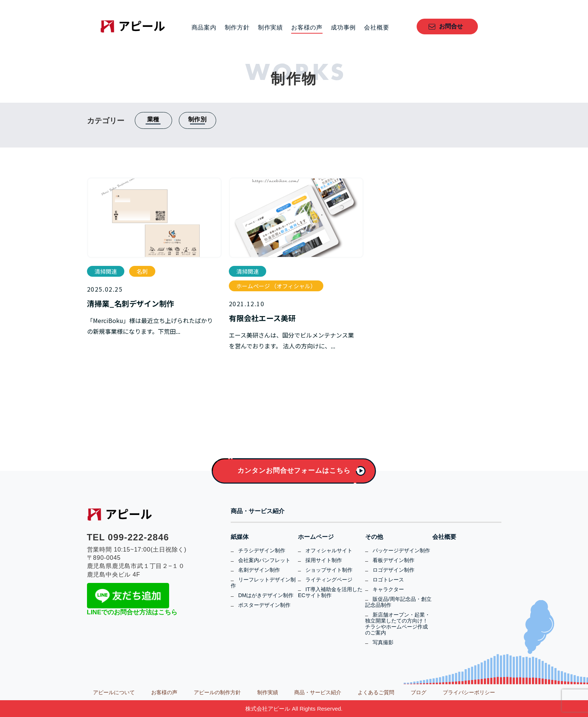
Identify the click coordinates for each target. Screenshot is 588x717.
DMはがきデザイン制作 (266, 595)
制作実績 (270, 28)
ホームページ (316, 537)
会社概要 (377, 28)
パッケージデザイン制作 (401, 550)
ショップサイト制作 (329, 570)
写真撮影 (383, 642)
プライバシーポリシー (469, 692)
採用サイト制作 (324, 560)
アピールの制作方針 (217, 692)
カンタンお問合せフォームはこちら (294, 471)
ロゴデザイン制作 (393, 570)
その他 (374, 537)
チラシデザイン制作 (262, 550)
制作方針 (237, 28)
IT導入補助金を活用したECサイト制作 (330, 592)
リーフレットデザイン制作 (263, 583)
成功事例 (343, 28)
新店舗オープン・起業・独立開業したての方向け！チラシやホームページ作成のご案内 (398, 624)
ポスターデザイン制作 (264, 605)
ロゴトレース (388, 580)
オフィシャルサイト (329, 550)
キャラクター (388, 589)
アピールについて (114, 692)
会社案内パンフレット (264, 560)
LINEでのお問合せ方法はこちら (132, 612)
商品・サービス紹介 (258, 511)
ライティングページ (329, 580)
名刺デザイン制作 (259, 570)
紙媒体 (240, 537)
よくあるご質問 (376, 692)
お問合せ (451, 26)
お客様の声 (307, 28)
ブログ (419, 692)
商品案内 (204, 28)
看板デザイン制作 (393, 560)
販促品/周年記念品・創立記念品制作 (398, 602)
